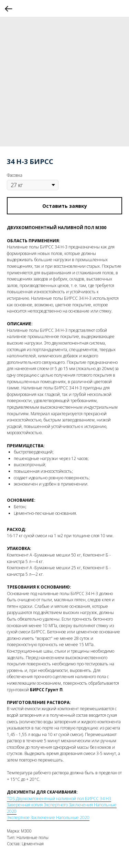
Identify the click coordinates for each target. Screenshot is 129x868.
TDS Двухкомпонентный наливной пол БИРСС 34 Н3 (59, 799)
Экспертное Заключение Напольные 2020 (48, 818)
